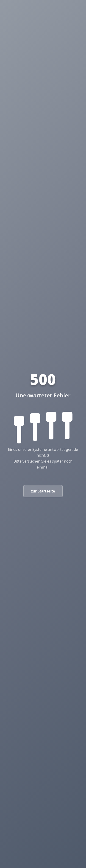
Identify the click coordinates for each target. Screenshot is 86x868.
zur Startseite (43, 491)
